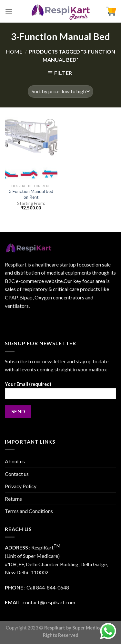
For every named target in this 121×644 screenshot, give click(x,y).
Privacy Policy (21, 486)
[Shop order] (60, 91)
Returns (13, 499)
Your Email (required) (60, 392)
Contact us (17, 474)
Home (14, 51)
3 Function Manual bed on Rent (31, 194)
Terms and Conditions (29, 511)
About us (15, 461)
